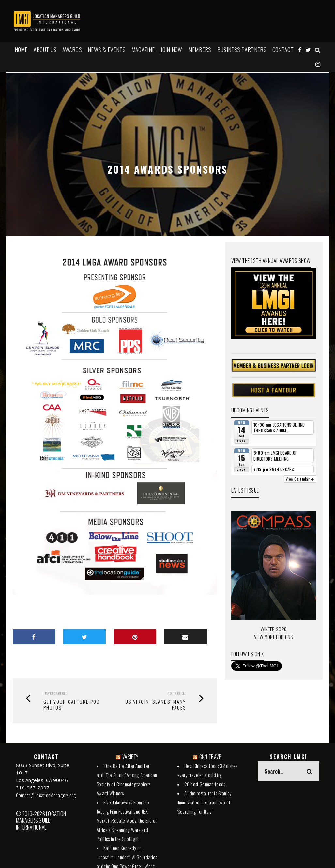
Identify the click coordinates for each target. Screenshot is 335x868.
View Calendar (300, 479)
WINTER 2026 (274, 629)
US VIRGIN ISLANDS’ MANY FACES (156, 704)
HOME (21, 50)
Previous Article (55, 693)
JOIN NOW (171, 50)
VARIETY (130, 757)
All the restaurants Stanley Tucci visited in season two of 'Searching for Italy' (205, 802)
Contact (283, 50)
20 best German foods (205, 784)
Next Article (177, 693)
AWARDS (72, 50)
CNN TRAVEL (211, 757)
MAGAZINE (143, 50)
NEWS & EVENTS (107, 50)
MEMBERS (200, 50)
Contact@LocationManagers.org (46, 795)
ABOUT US (45, 50)
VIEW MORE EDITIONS (273, 637)
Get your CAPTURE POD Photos (72, 704)
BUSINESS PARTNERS (242, 50)
